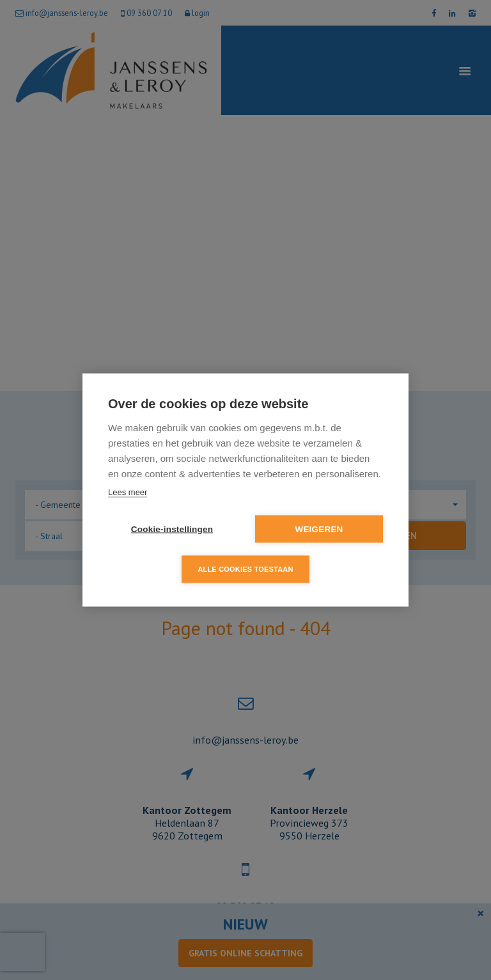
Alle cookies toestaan (245, 569)
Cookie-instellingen (172, 529)
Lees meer (128, 492)
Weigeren (319, 529)
